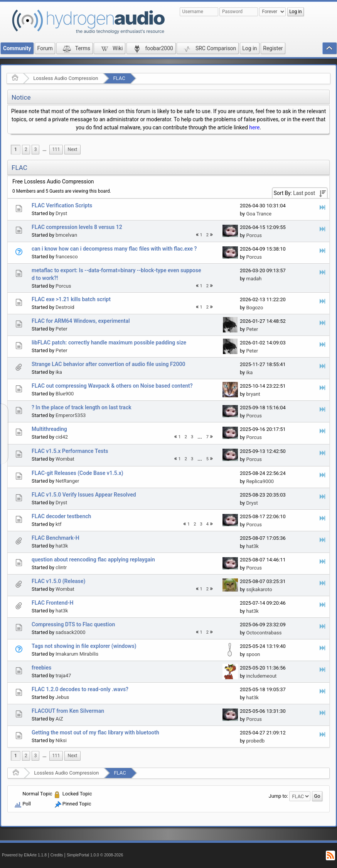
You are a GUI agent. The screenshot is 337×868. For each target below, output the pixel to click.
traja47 (63, 676)
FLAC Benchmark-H (56, 538)
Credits (57, 855)
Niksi (61, 740)
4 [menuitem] (207, 524)
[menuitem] (44, 150)
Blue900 (65, 394)
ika (59, 372)
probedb (255, 741)
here (254, 127)
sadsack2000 (71, 632)
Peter (62, 329)
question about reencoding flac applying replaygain (93, 559)
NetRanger (67, 481)
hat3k (62, 546)
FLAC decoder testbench (61, 516)
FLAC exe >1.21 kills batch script (71, 299)
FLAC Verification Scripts (62, 205)
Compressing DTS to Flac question (73, 624)
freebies (41, 668)
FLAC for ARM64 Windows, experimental (81, 321)
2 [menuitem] (26, 149)
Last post (304, 193)
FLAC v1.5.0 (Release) (58, 581)
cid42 (62, 437)
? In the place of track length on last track (82, 407)
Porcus (254, 235)
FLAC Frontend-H (52, 603)
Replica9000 (260, 481)
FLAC (119, 78)
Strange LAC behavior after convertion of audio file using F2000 (109, 364)
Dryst (61, 213)
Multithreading (49, 429)
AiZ (59, 719)
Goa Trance (259, 214)
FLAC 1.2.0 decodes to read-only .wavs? (80, 689)
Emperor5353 (71, 415)
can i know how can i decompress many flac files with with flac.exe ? (114, 249)
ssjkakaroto (259, 589)
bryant (253, 394)
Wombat (65, 459)
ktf (58, 524)
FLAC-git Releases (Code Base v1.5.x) (78, 473)
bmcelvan (66, 235)
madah (254, 279)
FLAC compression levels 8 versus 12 (77, 227)
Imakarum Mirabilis (77, 654)
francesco (67, 257)
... (44, 149)
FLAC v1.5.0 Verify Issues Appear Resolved (84, 495)
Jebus (62, 697)
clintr (61, 567)
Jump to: (278, 796)
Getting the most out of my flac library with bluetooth (95, 732)
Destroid (65, 307)
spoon (253, 654)
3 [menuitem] (36, 149)
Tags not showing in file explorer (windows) (84, 646)
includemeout (261, 676)
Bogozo (254, 308)
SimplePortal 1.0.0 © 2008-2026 (95, 855)
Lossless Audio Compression (66, 78)
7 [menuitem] (207, 437)
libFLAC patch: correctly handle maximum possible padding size (109, 342)
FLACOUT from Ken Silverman (68, 711)
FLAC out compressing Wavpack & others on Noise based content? (112, 386)
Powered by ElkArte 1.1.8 (24, 855)
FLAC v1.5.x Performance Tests (70, 451)
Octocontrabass (264, 633)
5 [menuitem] (207, 459)
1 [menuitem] (16, 149)
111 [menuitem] (56, 149)
